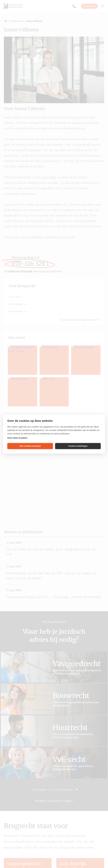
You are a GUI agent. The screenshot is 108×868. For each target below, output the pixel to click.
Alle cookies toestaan (30, 446)
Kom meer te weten (17, 437)
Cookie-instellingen (78, 446)
